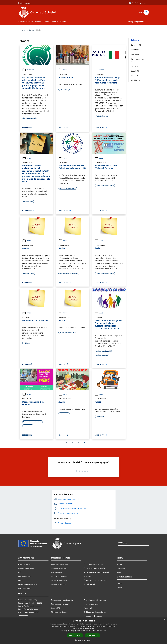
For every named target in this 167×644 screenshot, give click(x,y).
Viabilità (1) (135, 80)
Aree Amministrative (26, 568)
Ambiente (88, 576)
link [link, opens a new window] (105, 631)
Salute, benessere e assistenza (96, 580)
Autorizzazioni (89, 584)
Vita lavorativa (57, 572)
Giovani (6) (135, 54)
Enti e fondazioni (25, 576)
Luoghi (119, 583)
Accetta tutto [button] (75, 635)
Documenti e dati (25, 588)
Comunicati (28, 70)
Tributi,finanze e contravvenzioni (96, 572)
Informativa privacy (91, 604)
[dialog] (83, 631)
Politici (21, 580)
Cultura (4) (135, 50)
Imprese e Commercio (59, 576)
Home (23, 30)
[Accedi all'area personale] (138, 3)
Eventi (119, 587)
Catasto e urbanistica (59, 580)
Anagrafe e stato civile (60, 564)
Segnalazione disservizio (60, 604)
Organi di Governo (25, 564)
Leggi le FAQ (56, 608)
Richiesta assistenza (59, 612)
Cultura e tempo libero (60, 568)
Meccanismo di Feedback (93, 616)
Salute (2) (135, 66)
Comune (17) (136, 45)
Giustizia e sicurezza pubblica (95, 568)
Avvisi (63, 70)
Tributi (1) (135, 76)
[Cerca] (146, 12)
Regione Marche (24, 3)
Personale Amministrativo (28, 584)
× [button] (165, 620)
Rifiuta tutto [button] (92, 635)
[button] (84, 640)
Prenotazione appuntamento (62, 600)
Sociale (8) (135, 71)
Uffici (20, 572)
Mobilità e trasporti (58, 584)
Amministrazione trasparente (95, 600)
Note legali (88, 608)
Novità (31, 30)
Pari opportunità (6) (137, 60)
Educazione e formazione (93, 564)
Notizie (99, 70)
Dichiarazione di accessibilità (95, 612)
